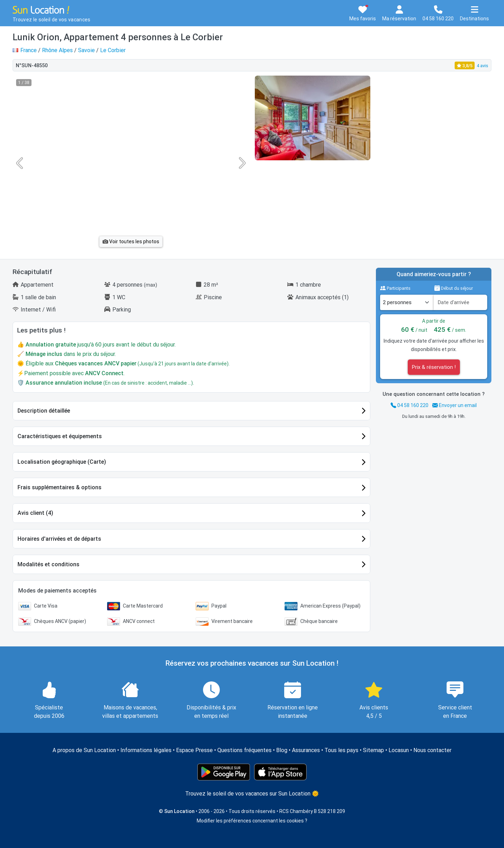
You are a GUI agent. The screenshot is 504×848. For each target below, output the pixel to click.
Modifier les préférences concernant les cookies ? (252, 821)
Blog (282, 750)
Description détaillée (44, 411)
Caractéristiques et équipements (60, 436)
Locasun (399, 750)
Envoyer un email (454, 405)
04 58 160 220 (409, 405)
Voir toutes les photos (131, 241)
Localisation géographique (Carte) (62, 462)
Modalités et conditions (48, 564)
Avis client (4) (35, 513)
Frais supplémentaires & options (59, 487)
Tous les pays (341, 750)
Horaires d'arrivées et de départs (59, 539)
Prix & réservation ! (434, 367)
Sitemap (373, 750)
